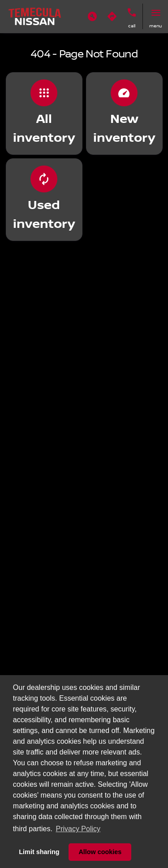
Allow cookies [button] (100, 852)
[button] (92, 17)
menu (155, 26)
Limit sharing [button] (39, 852)
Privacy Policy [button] (78, 829)
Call (132, 26)
